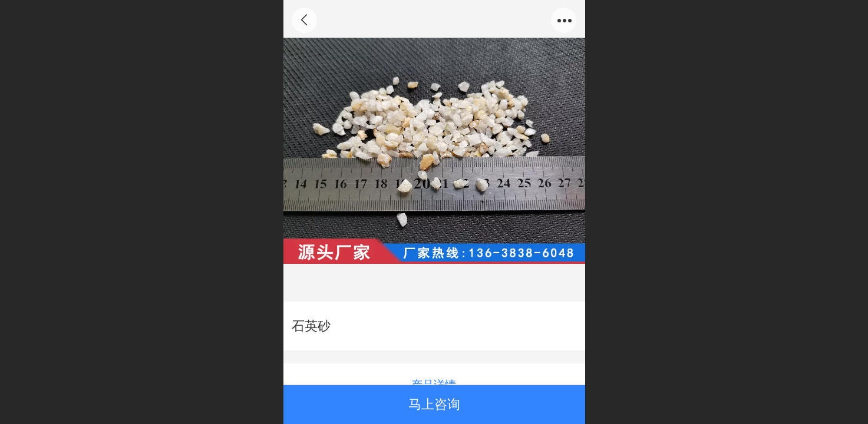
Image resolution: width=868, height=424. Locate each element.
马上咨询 (434, 404)
